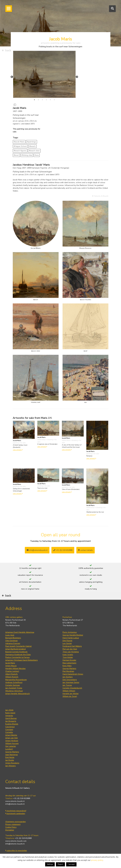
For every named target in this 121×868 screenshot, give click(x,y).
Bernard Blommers (13, 638)
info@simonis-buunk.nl (15, 804)
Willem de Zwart (70, 696)
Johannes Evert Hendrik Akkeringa (20, 632)
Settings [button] (50, 864)
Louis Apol (10, 635)
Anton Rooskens (12, 763)
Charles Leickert (12, 671)
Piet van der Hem (70, 649)
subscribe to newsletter (16, 851)
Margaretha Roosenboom (16, 680)
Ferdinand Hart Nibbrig (72, 646)
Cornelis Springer (13, 685)
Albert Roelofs (11, 674)
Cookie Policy (11, 827)
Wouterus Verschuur (14, 691)
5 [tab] (50, 100)
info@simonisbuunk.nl (37, 550)
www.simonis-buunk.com (16, 841)
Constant (9, 730)
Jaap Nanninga (11, 755)
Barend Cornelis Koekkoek (16, 652)
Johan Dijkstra (11, 735)
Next (77, 77)
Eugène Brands (12, 724)
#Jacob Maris (19, 142)
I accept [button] (71, 864)
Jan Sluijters (68, 677)
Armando (9, 716)
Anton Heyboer (12, 741)
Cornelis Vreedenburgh (72, 688)
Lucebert (9, 749)
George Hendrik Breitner (73, 635)
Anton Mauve (11, 666)
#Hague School (20, 146)
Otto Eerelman (11, 641)
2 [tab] (38, 100)
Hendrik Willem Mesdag (15, 669)
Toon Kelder (68, 657)
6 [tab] (54, 100)
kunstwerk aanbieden (15, 814)
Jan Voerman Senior (71, 682)
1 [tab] (34, 100)
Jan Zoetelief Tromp (14, 688)
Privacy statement (13, 824)
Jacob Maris (10, 663)
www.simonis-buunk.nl (15, 801)
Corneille (9, 732)
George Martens (69, 669)
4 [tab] (46, 100)
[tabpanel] (44, 74)
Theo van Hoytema (71, 652)
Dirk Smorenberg (70, 680)
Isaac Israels (68, 655)
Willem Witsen (69, 691)
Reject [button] (60, 864)
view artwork (18, 450)
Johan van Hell (11, 738)
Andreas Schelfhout (14, 682)
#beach (32, 146)
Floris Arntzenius (70, 632)
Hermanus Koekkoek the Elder (18, 655)
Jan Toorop (67, 685)
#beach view (34, 151)
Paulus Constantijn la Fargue (17, 657)
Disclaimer (10, 830)
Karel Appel (10, 713)
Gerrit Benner (11, 718)
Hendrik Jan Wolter (71, 694)
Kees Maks (67, 666)
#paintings (31, 142)
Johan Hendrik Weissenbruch (18, 694)
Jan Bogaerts (11, 721)
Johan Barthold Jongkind (15, 649)
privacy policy (97, 860)
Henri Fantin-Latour (71, 638)
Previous (12, 77)
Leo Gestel (67, 643)
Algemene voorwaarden (16, 822)
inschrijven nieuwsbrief (16, 811)
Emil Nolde (10, 757)
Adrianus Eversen (13, 643)
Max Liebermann (69, 663)
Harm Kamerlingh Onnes (73, 674)
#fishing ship (27, 155)
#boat (16, 155)
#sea (37, 155)
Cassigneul (10, 727)
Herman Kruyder (69, 660)
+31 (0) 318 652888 (63, 550)
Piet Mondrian (68, 671)
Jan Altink (9, 710)
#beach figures (20, 151)
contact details (86, 550)
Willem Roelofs (12, 677)
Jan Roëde (10, 760)
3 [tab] (42, 100)
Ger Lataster (11, 746)
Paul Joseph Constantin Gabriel (18, 646)
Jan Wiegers (10, 766)
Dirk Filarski (67, 641)
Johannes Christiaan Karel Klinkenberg (21, 660)
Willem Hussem (12, 743)
